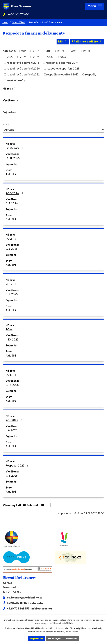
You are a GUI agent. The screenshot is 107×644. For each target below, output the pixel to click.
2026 (63, 57)
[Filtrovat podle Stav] (53, 130)
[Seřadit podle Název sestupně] (15, 89)
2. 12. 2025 (12, 385)
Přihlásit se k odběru (87, 41)
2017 (36, 51)
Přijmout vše (36, 639)
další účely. (68, 623)
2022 (10, 57)
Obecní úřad (18, 22)
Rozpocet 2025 (18, 466)
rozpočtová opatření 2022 (23, 74)
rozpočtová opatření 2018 (23, 63)
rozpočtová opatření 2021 (63, 69)
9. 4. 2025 (12, 476)
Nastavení (72, 639)
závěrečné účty (16, 80)
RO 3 (11, 284)
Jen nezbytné (55, 639)
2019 (61, 51)
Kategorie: (9, 51)
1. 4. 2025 (11, 430)
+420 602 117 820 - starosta (25, 603)
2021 (87, 51)
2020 (74, 51)
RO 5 (11, 375)
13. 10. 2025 (13, 158)
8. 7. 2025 (12, 294)
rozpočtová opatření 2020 (23, 69)
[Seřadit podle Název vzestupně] (15, 88)
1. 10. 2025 (12, 339)
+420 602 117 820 (18, 14)
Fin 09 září (15, 148)
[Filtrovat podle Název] (53, 94)
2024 (36, 57)
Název (8, 89)
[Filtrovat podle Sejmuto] (53, 118)
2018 (48, 51)
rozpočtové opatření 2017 (62, 74)
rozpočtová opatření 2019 (62, 63)
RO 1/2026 (15, 193)
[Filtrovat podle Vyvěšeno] (53, 106)
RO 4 (12, 329)
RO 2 (11, 239)
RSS (62, 41)
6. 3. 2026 (12, 203)
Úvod (5, 22)
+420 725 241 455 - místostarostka (29, 608)
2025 (49, 57)
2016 (23, 51)
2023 (23, 57)
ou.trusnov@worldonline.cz (25, 597)
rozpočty (91, 74)
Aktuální (11, 174)
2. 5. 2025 (12, 249)
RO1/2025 (14, 420)
